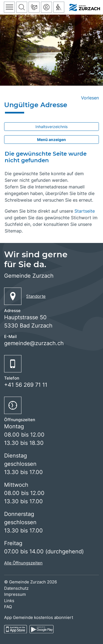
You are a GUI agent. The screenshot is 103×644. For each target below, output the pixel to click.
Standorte (36, 296)
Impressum (15, 594)
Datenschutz (16, 588)
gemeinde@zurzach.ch (34, 343)
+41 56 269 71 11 (26, 385)
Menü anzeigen (51, 140)
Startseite (85, 211)
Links (9, 601)
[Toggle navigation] (9, 7)
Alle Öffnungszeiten (23, 563)
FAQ (8, 607)
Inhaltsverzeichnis (51, 127)
